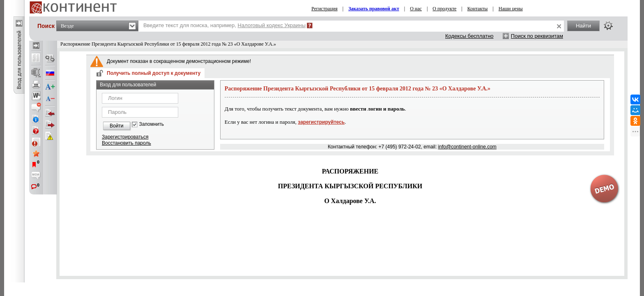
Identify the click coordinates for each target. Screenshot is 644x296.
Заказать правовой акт (374, 9)
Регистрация (324, 9)
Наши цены (511, 9)
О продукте (444, 9)
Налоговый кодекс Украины (272, 25)
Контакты (478, 9)
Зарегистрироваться (125, 137)
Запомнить (152, 124)
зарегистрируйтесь (321, 122)
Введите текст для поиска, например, (224, 25)
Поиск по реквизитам (537, 36)
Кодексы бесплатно (469, 36)
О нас (416, 9)
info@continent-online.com (467, 147)
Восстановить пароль (126, 143)
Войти (117, 126)
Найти (583, 26)
